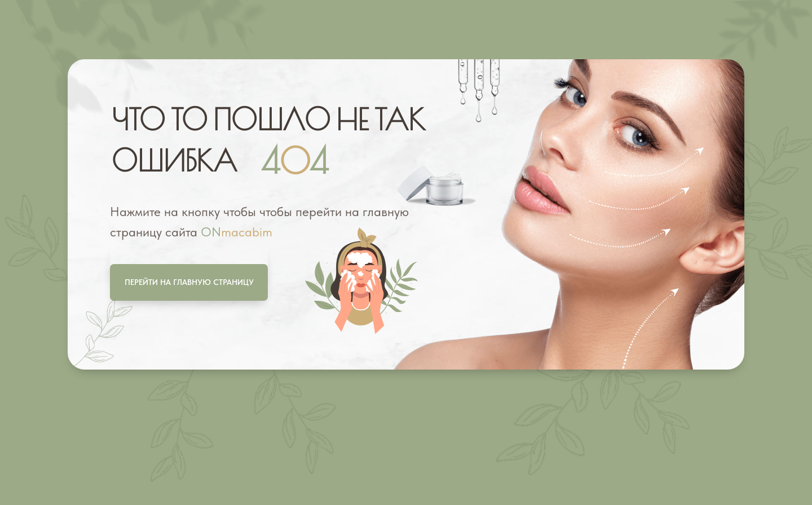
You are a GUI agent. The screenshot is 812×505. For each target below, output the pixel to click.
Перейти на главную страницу (189, 282)
